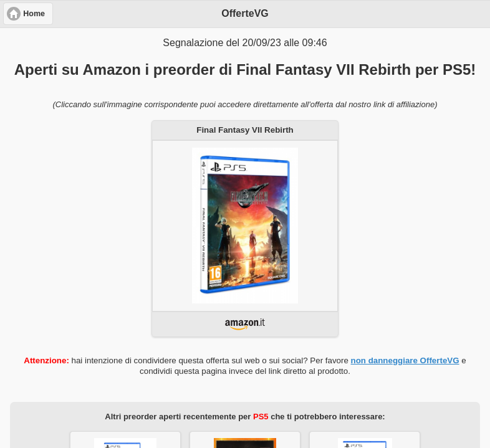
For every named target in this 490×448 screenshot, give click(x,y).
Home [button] (34, 14)
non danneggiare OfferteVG (405, 360)
